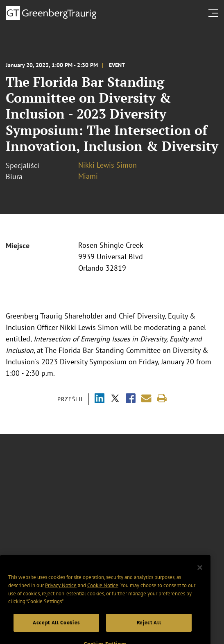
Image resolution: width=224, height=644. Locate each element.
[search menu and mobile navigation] (215, 13)
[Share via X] (115, 399)
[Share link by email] (146, 398)
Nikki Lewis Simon (107, 165)
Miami (88, 176)
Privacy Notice (61, 591)
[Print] (162, 398)
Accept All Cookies (56, 628)
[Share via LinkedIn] (100, 399)
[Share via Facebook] (131, 399)
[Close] (200, 573)
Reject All (149, 628)
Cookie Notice (103, 591)
